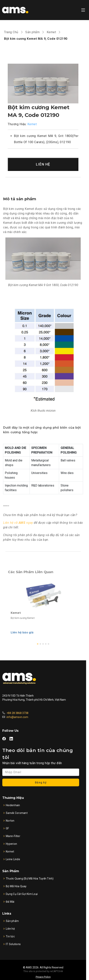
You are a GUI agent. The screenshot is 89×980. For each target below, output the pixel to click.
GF (7, 828)
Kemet (51, 32)
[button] (39, 634)
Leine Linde (13, 859)
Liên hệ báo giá (28, 626)
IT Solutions (13, 944)
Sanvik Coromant (17, 813)
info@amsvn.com (17, 717)
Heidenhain (13, 805)
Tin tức (10, 936)
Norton (10, 821)
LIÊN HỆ (43, 164)
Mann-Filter (13, 836)
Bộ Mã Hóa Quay (16, 886)
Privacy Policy (43, 977)
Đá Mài (10, 902)
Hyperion (11, 844)
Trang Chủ (11, 32)
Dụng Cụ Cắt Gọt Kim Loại (22, 894)
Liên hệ (10, 929)
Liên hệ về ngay (18, 523)
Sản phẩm (32, 32)
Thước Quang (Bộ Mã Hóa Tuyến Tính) (30, 879)
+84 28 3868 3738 (17, 713)
